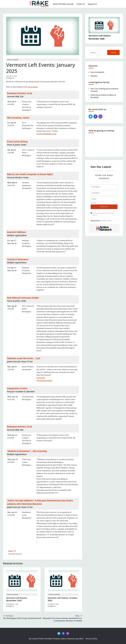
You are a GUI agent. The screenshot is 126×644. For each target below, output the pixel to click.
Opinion (94, 76)
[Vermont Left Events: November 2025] (104, 26)
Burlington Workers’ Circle (20, 93)
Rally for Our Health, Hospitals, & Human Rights (30, 174)
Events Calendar (13, 60)
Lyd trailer (41, 378)
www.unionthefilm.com (46, 134)
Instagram (100, 116)
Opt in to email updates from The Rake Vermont (102, 214)
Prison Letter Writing (17, 141)
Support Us (92, 4)
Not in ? (93, 203)
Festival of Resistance (18, 259)
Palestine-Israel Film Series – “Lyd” (24, 358)
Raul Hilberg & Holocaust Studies (23, 298)
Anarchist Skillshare (16, 232)
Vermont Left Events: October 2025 (63, 599)
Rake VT (11, 78)
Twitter (91, 116)
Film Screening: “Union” (18, 118)
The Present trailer (44, 381)
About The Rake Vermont (63, 4)
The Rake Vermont (106, 221)
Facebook (95, 116)
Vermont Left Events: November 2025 (17, 599)
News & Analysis (97, 72)
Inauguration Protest (17, 388)
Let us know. (33, 87)
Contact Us (81, 4)
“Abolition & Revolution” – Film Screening (27, 451)
